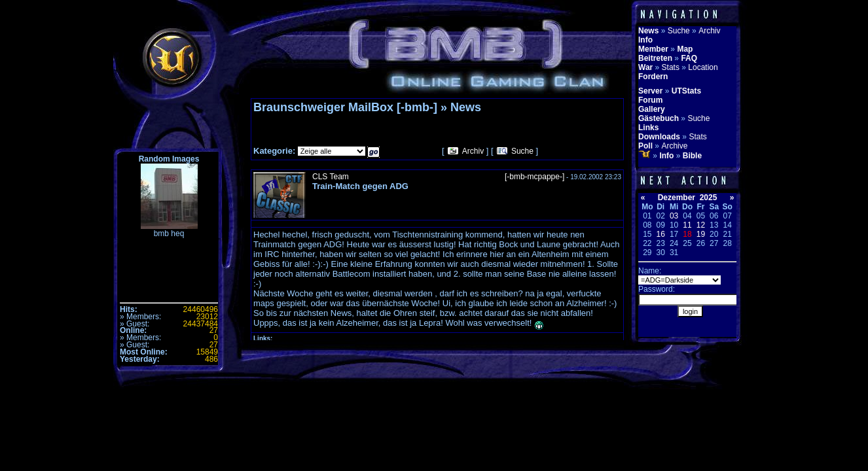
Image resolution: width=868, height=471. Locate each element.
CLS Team (331, 177)
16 (661, 234)
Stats (671, 67)
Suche (522, 151)
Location (703, 67)
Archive (674, 146)
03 (674, 216)
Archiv (473, 151)
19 (701, 234)
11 (687, 225)
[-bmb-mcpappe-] (534, 177)
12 (701, 225)
